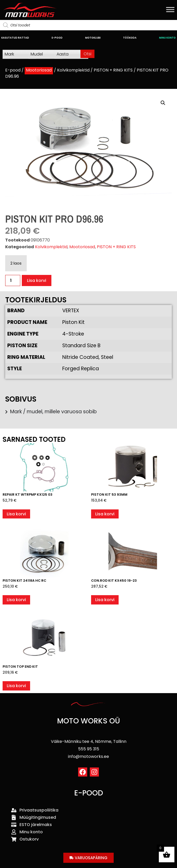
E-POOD (57, 38)
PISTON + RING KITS (113, 70)
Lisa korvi (37, 280)
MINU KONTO (167, 38)
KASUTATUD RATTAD (15, 38)
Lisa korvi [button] (16, 514)
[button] (163, 103)
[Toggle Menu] (170, 9)
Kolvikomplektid (73, 70)
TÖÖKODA (130, 38)
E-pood (13, 70)
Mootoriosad (39, 70)
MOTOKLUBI (93, 38)
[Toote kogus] (13, 280)
